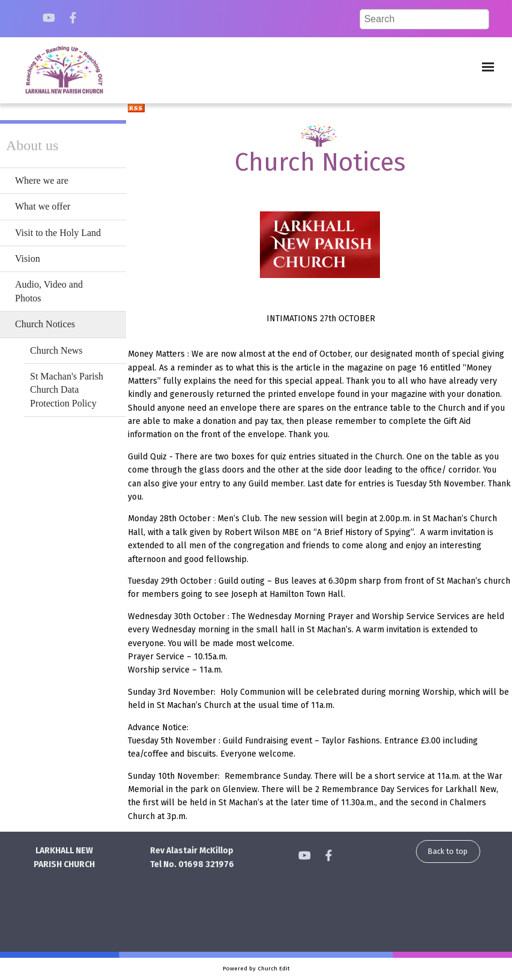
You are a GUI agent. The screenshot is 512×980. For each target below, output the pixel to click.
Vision (28, 259)
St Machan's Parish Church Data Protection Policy (67, 390)
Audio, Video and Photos (49, 291)
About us (32, 145)
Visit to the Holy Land (58, 233)
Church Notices (45, 324)
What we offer (43, 206)
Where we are (42, 180)
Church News (56, 350)
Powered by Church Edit (256, 969)
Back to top (448, 851)
